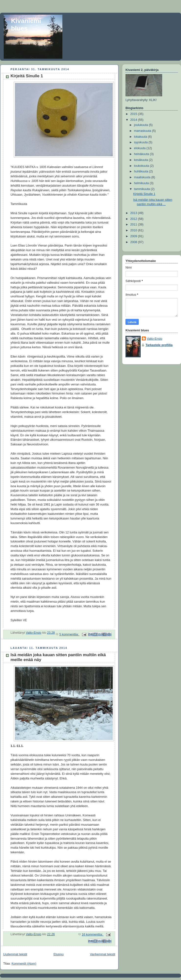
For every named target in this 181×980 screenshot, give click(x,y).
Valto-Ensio (155, 339)
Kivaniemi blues (26, 25)
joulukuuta (141, 125)
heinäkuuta (142, 154)
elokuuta (140, 148)
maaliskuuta (143, 177)
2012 (134, 219)
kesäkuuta (141, 160)
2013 (134, 213)
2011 (134, 225)
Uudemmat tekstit (15, 954)
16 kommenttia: (93, 935)
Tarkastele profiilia (159, 345)
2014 (134, 120)
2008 (134, 242)
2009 (134, 236)
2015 (134, 114)
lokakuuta (141, 137)
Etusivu (59, 954)
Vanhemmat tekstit (103, 954)
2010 (134, 230)
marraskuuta (143, 131)
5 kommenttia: (69, 634)
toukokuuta (142, 166)
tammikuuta (142, 189)
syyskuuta (141, 142)
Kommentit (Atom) (24, 964)
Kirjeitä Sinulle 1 (27, 76)
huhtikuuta (142, 171)
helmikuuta (142, 183)
